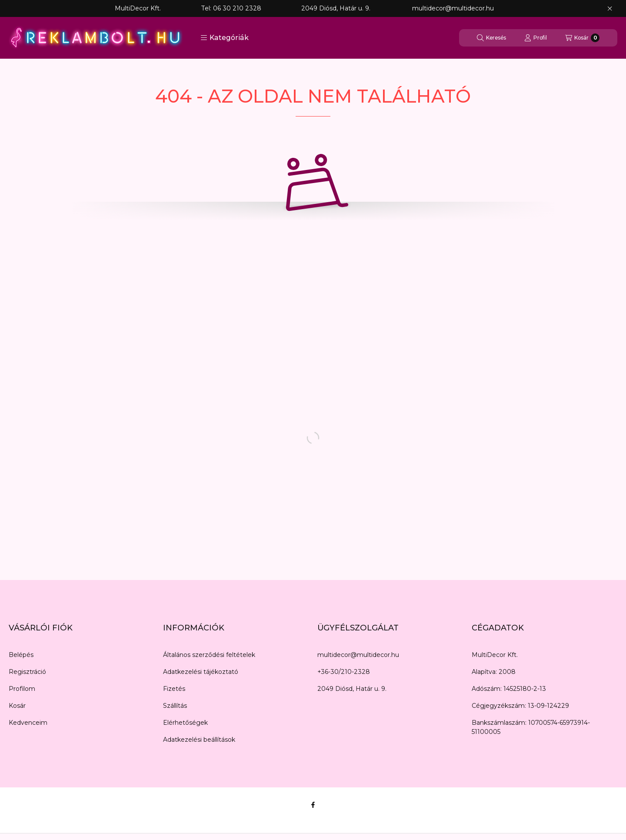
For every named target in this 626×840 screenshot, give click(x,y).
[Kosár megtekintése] (582, 38)
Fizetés (174, 689)
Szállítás (175, 706)
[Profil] (536, 38)
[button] (225, 38)
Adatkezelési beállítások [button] (199, 740)
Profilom (22, 689)
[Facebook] (313, 805)
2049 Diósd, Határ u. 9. (352, 689)
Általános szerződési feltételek (209, 655)
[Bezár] (610, 9)
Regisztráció (27, 672)
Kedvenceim (28, 723)
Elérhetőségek (185, 723)
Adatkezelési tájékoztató (201, 672)
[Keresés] (491, 38)
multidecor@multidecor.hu (358, 655)
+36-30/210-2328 (344, 672)
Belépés (21, 655)
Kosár (17, 706)
